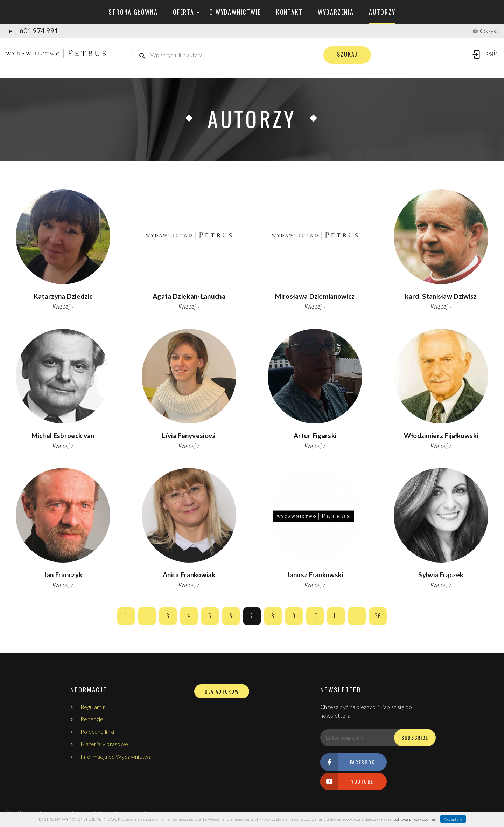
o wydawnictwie (235, 12)
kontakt (289, 12)
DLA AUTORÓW (222, 691)
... (147, 616)
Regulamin (93, 707)
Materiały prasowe (104, 744)
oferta (184, 12)
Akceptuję (453, 819)
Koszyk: (488, 31)
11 (336, 616)
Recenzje (92, 719)
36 (378, 616)
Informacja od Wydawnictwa (116, 756)
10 (315, 616)
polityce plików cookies (415, 819)
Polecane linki (97, 732)
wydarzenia (336, 12)
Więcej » (63, 306)
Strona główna (133, 12)
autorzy (382, 12)
